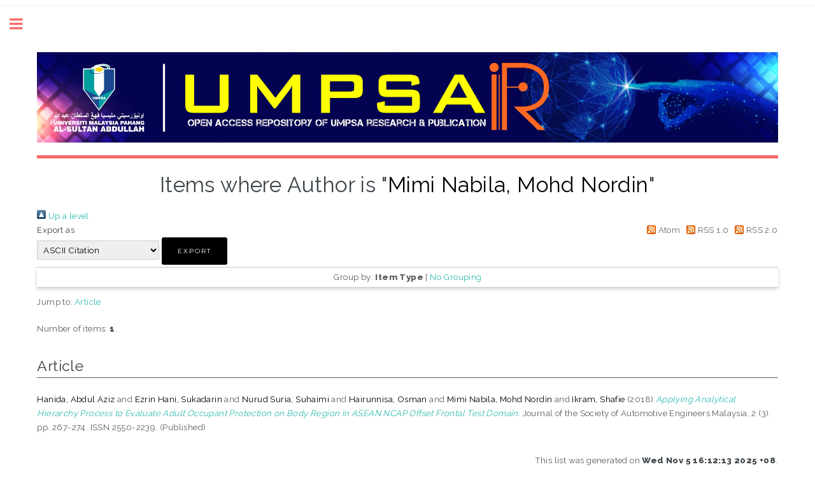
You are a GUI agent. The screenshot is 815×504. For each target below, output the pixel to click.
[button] (195, 251)
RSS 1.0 (706, 230)
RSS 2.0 (755, 230)
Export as (56, 230)
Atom (661, 230)
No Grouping (456, 277)
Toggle (23, 24)
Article (88, 302)
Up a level (63, 216)
